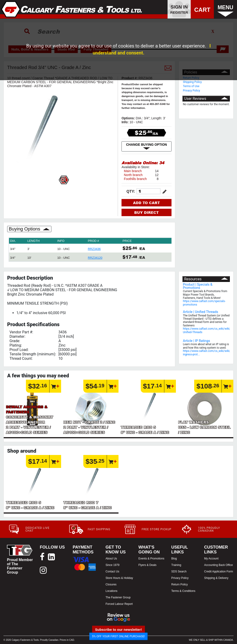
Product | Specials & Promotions (198, 286)
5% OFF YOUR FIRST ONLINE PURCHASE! (119, 636)
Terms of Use (191, 86)
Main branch (133, 171)
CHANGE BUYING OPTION (147, 146)
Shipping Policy (192, 82)
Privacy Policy (191, 91)
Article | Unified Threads (200, 312)
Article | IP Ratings (196, 341)
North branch (133, 175)
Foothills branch (135, 179)
